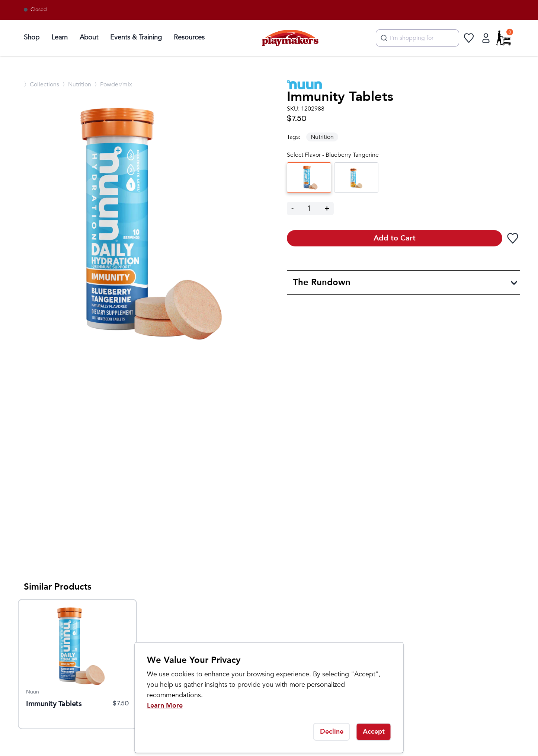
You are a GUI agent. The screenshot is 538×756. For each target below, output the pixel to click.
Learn (60, 37)
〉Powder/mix (113, 84)
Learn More (165, 706)
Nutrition (322, 137)
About (89, 37)
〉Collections (41, 84)
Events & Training (136, 37)
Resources (189, 37)
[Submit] (383, 38)
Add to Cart (395, 238)
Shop (32, 37)
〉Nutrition (77, 84)
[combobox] (417, 38)
